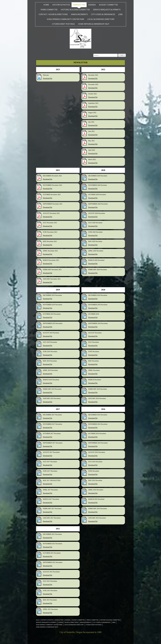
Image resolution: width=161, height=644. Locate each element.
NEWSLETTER (79, 5)
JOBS (121, 14)
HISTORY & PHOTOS (61, 5)
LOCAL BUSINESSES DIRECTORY (101, 19)
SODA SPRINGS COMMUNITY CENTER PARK (65, 19)
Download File (48, 79)
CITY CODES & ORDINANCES (103, 14)
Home (46, 5)
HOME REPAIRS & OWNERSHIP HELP (94, 24)
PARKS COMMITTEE (49, 10)
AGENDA (92, 5)
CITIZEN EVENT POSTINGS (63, 24)
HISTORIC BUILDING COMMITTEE (75, 10)
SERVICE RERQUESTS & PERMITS (107, 10)
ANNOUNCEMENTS (79, 14)
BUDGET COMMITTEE (108, 5)
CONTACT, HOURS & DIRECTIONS (53, 14)
